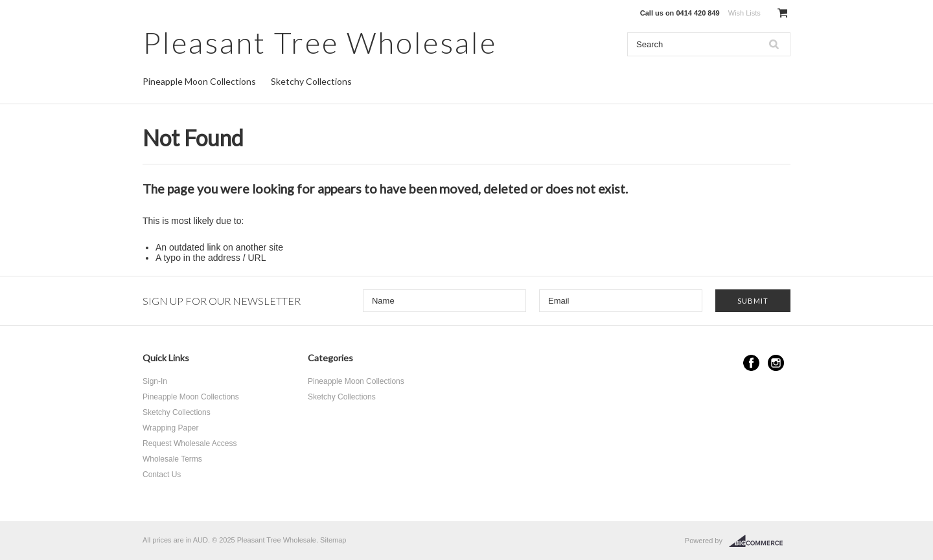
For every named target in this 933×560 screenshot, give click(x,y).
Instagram (776, 363)
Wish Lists (744, 13)
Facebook (751, 363)
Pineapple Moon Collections (199, 81)
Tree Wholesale (320, 42)
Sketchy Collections (311, 81)
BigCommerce (760, 541)
